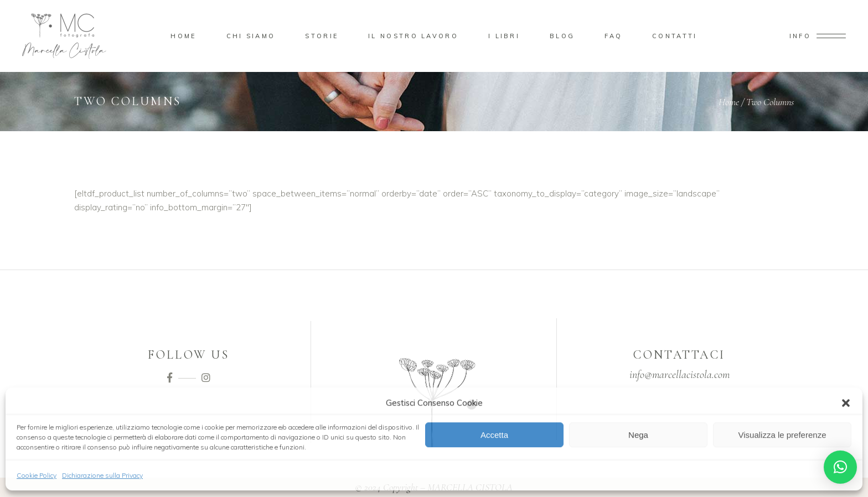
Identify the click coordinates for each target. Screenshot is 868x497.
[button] (846, 402)
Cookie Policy (37, 475)
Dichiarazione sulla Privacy (102, 475)
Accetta (494, 434)
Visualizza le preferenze (782, 434)
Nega (638, 434)
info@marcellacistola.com (680, 375)
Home (729, 102)
